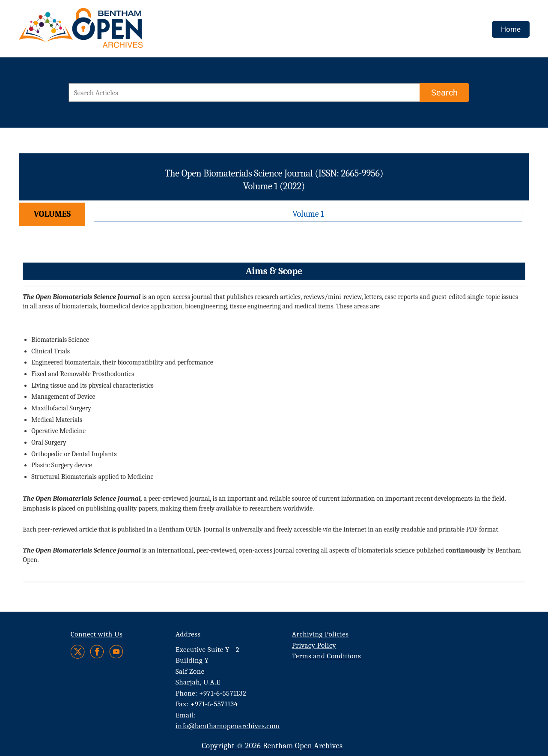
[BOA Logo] (106, 31)
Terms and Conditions (326, 656)
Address (188, 634)
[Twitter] (78, 652)
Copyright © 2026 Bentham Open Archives (272, 746)
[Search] (444, 93)
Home (511, 29)
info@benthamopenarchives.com (228, 726)
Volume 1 (308, 214)
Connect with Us (97, 634)
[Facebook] (97, 652)
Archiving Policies (320, 634)
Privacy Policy (314, 645)
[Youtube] (116, 652)
